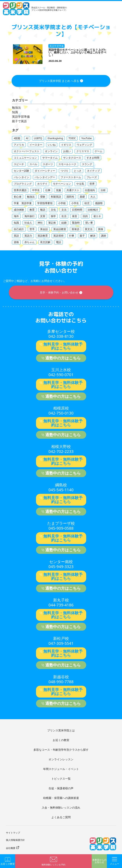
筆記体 (52, 223)
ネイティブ (93, 171)
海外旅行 (30, 216)
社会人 (28, 223)
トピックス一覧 (61, 779)
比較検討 (93, 210)
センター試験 (21, 171)
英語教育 (43, 236)
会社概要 (11, 848)
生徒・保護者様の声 (61, 788)
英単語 (75, 229)
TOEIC (72, 138)
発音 (75, 216)
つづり (64, 171)
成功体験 (19, 210)
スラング (87, 164)
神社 (40, 223)
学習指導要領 (45, 203)
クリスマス (83, 151)
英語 (16, 236)
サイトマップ (13, 833)
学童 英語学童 (23, 203)
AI (27, 138)
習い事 (89, 223)
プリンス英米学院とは (61, 730)
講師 (104, 236)
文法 (64, 210)
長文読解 (45, 242)
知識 (15, 112)
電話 (58, 242)
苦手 (32, 229)
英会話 (44, 229)
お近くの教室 (61, 740)
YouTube (86, 138)
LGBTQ (38, 138)
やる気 (80, 184)
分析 (103, 190)
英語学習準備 (21, 117)
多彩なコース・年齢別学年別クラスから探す (61, 750)
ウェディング (84, 145)
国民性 (70, 197)
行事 (72, 236)
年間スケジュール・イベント (61, 769)
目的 (85, 216)
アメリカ (19, 145)
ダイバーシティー (45, 171)
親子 (82, 236)
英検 (101, 229)
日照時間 (77, 210)
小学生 (75, 203)
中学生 (36, 190)
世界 (92, 184)
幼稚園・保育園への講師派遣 (61, 798)
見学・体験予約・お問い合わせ (59, 292)
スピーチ (19, 164)
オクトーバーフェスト (27, 151)
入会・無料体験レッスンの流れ (61, 807)
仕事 (48, 190)
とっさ (78, 171)
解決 (93, 236)
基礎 (82, 197)
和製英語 (56, 197)
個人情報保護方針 (15, 840)
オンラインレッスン (61, 759)
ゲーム (98, 151)
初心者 (18, 197)
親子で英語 (19, 121)
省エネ (97, 216)
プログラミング (23, 184)
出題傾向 (90, 190)
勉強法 (16, 108)
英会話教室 (60, 229)
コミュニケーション (25, 158)
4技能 (17, 138)
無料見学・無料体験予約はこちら (63, 346)
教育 (32, 210)
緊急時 (76, 223)
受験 (43, 197)
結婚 (64, 223)
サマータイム (50, 158)
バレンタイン (21, 177)
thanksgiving (55, 138)
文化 (53, 210)
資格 (16, 242)
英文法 (89, 229)
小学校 (62, 203)
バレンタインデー (45, 177)
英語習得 (58, 236)
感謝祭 (99, 203)
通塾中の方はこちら (63, 358)
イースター (36, 145)
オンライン (51, 151)
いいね (52, 145)
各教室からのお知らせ (99, 861)
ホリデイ (42, 184)
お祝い (67, 151)
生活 (64, 216)
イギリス (66, 145)
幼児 (87, 203)
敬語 (43, 210)
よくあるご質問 (61, 817)
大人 (93, 197)
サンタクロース (72, 158)
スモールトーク (67, 164)
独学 (53, 216)
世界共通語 (20, 190)
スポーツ (48, 164)
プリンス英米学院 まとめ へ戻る (59, 81)
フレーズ (92, 177)
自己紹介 (19, 229)
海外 (16, 216)
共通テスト (73, 190)
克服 (58, 190)
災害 (43, 216)
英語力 (28, 236)
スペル (33, 164)
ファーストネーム (71, 177)
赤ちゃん (30, 242)
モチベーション (62, 184)
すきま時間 (93, 158)
